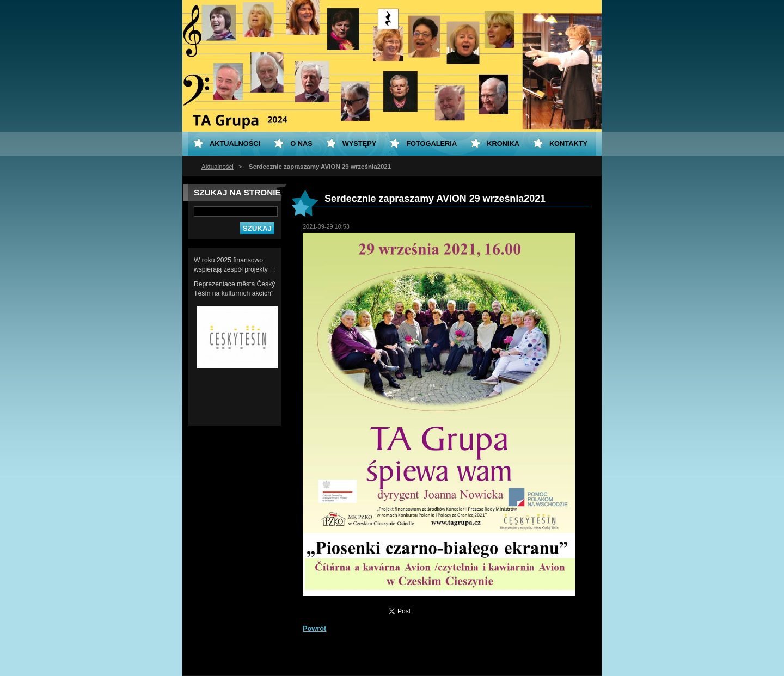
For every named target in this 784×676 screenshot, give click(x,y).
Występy (360, 143)
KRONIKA (503, 143)
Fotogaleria (431, 143)
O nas (301, 143)
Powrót (314, 628)
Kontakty (568, 143)
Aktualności (218, 167)
